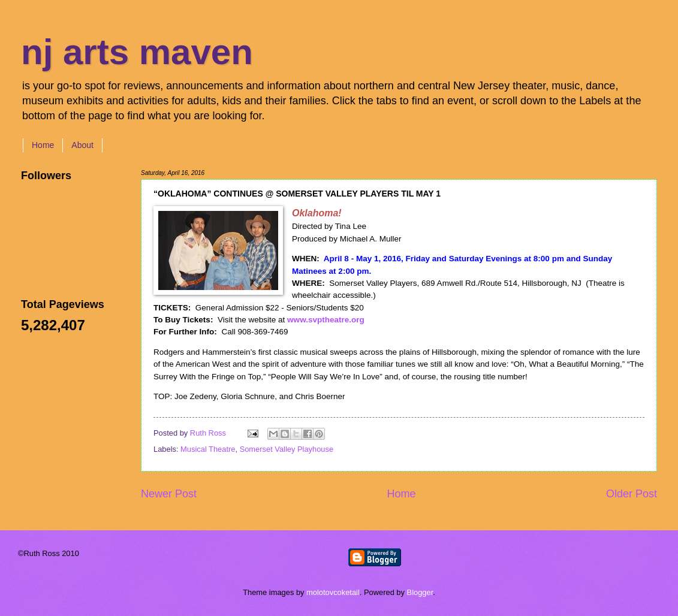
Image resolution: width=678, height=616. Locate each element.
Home (43, 145)
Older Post (632, 494)
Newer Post (169, 494)
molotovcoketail (333, 592)
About (82, 145)
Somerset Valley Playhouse (287, 449)
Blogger (420, 592)
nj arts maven (137, 52)
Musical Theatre (208, 449)
